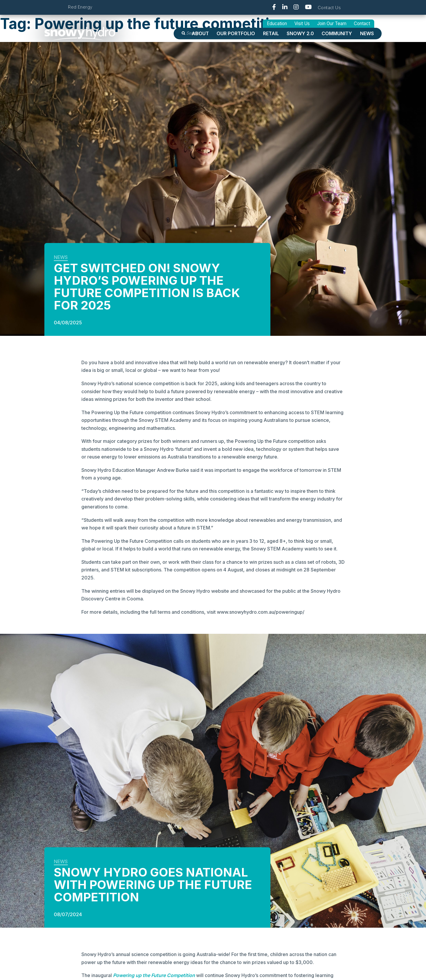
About (200, 33)
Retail (271, 33)
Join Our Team (332, 24)
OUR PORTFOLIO (236, 33)
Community (337, 33)
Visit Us (302, 24)
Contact (362, 24)
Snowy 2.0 (300, 33)
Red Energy (80, 7)
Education (277, 24)
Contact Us (329, 8)
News (367, 33)
